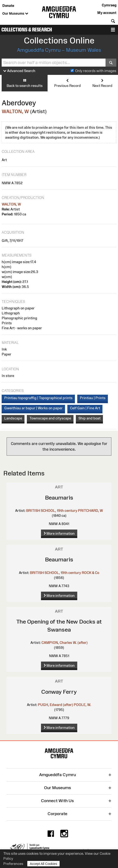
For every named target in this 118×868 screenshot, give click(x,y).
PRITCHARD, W (90, 511)
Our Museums (15, 14)
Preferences (13, 864)
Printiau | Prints (93, 398)
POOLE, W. (82, 705)
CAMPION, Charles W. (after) (65, 643)
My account (107, 13)
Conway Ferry (59, 692)
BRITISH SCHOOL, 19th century (52, 511)
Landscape (13, 418)
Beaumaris (59, 498)
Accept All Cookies (44, 864)
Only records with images (96, 71)
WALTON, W (15, 111)
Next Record (102, 83)
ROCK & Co (90, 573)
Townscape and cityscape (50, 418)
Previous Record (67, 83)
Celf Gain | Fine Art (85, 408)
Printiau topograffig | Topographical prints (38, 398)
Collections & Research (27, 30)
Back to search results (25, 83)
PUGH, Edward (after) (55, 705)
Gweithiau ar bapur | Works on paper (33, 408)
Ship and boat (90, 418)
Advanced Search (19, 71)
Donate (8, 6)
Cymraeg (109, 5)
